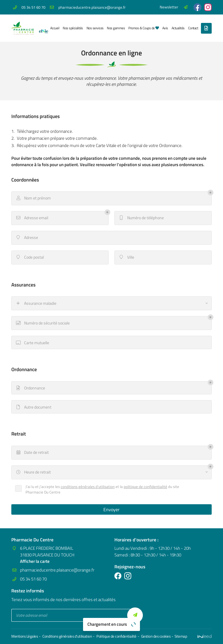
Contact (193, 28)
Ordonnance (30, 388)
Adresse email (32, 218)
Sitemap (181, 636)
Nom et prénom (33, 198)
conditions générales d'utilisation (88, 487)
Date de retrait (32, 453)
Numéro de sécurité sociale (43, 323)
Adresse (27, 237)
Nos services (95, 28)
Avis (165, 28)
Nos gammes (116, 28)
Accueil (55, 28)
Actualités (178, 28)
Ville (126, 257)
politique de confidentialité (145, 487)
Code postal (30, 257)
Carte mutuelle (32, 343)
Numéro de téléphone (141, 218)
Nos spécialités (73, 28)
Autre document (33, 407)
